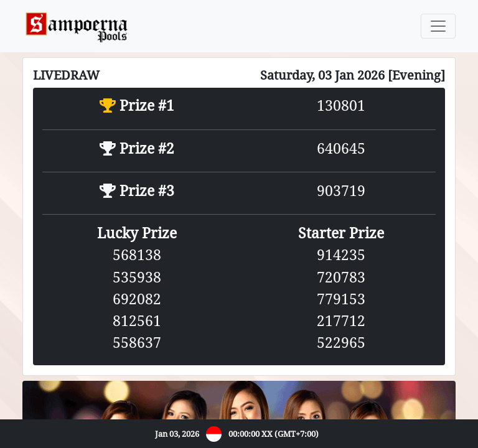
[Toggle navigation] (438, 26)
